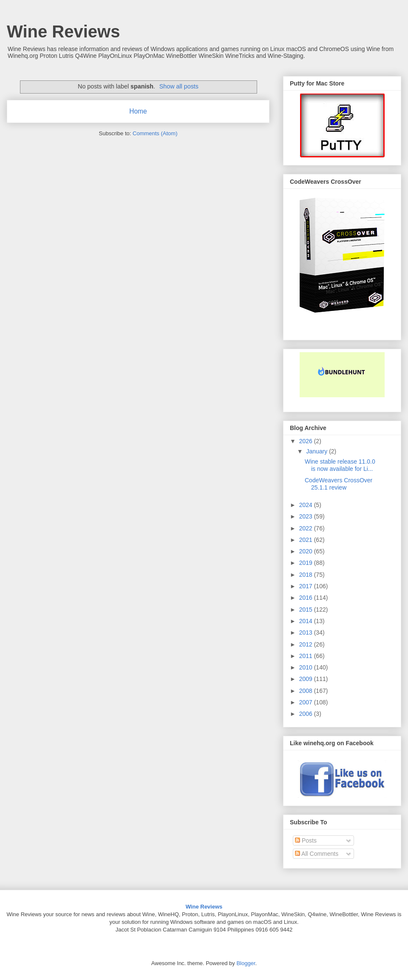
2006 (307, 714)
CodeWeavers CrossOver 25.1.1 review (339, 484)
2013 (307, 632)
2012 (307, 644)
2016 (307, 598)
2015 (307, 610)
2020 (307, 551)
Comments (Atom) (155, 133)
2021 (307, 540)
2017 (307, 586)
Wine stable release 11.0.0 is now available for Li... (340, 465)
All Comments (317, 854)
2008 (307, 691)
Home (138, 111)
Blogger (246, 963)
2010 (307, 667)
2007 (307, 702)
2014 (307, 621)
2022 (307, 528)
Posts (306, 840)
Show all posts (179, 86)
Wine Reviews (63, 31)
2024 (307, 505)
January (317, 451)
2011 (307, 656)
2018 (307, 575)
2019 (307, 563)
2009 (307, 679)
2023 (307, 516)
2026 (307, 441)
